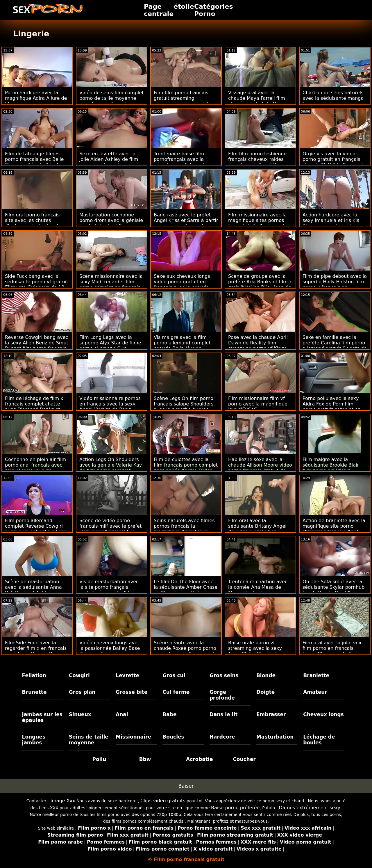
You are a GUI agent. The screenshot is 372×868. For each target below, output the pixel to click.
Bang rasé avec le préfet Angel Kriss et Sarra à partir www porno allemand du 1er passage (186, 223)
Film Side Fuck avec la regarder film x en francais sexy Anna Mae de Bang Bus (36, 651)
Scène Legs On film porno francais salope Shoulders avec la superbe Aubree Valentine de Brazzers (184, 407)
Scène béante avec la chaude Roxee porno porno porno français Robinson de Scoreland (185, 651)
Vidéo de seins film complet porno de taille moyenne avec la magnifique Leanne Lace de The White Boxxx (111, 101)
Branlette (316, 675)
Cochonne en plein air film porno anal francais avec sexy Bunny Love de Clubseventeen (35, 468)
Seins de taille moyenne (89, 740)
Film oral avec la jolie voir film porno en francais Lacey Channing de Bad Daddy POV (332, 651)
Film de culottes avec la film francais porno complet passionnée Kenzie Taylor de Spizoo (186, 468)
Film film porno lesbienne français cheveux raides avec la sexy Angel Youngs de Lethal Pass (259, 162)
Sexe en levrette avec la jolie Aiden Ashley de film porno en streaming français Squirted (109, 162)
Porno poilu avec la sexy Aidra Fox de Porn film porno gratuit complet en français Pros (332, 407)
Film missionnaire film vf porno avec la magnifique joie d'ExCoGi (258, 404)
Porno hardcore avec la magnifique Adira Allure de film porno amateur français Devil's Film (36, 101)
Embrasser (271, 714)
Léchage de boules (319, 740)
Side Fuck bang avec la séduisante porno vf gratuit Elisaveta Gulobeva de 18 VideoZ (37, 284)
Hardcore (222, 737)
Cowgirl (79, 675)
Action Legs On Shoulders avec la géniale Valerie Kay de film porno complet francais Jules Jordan (111, 468)
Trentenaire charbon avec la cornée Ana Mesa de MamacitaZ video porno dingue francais (258, 590)
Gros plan (82, 692)
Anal (122, 714)
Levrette (127, 675)
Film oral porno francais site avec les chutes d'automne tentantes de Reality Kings (33, 223)
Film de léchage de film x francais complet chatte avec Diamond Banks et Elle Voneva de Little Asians (37, 407)
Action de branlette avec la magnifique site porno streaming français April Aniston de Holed (334, 529)
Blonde (266, 675)
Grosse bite (132, 692)
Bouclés (173, 737)
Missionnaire (133, 737)
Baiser (186, 786)
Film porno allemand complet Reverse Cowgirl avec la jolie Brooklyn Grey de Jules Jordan (36, 529)
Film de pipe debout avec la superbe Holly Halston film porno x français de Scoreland (335, 284)
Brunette (34, 692)
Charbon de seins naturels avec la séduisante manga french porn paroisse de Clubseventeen (333, 101)
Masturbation (275, 737)
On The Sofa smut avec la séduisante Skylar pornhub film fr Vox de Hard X (333, 587)
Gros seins (224, 675)
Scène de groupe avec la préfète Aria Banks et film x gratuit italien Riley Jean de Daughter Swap (260, 284)
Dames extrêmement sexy (310, 808)
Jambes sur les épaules (42, 717)
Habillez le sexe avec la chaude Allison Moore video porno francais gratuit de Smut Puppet (260, 468)
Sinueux (80, 714)
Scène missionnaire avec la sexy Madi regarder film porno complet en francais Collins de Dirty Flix (111, 284)
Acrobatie (199, 759)
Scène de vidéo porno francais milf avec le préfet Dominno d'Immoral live (110, 526)
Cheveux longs (323, 714)
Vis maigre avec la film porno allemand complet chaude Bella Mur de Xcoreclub (182, 346)
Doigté (265, 692)
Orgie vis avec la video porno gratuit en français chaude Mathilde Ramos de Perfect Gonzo (334, 162)
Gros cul (174, 675)
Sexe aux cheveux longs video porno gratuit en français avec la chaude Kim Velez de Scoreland (182, 284)
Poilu (99, 759)
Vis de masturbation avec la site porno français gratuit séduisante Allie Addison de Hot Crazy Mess (111, 590)
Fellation (34, 675)
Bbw (145, 759)
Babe (169, 714)
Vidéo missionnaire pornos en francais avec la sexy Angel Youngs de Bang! (110, 404)
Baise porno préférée (235, 808)
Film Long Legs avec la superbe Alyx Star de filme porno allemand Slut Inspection (110, 346)
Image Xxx (63, 801)
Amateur (315, 692)
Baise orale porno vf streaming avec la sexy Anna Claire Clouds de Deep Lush (255, 651)
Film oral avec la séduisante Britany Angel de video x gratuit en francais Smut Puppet (257, 529)
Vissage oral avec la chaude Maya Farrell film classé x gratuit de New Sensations (257, 101)
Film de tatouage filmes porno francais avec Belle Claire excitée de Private (34, 159)
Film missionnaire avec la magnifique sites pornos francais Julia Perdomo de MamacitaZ (258, 223)
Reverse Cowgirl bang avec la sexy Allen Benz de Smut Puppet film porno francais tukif (37, 346)
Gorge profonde (222, 695)
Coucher (244, 759)
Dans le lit (224, 714)
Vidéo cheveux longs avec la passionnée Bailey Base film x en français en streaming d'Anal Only (110, 651)
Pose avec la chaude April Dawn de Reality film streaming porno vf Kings (258, 343)
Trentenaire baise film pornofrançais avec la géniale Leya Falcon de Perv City (180, 162)
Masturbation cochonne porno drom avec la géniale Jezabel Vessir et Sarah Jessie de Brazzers (111, 223)
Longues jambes (34, 740)
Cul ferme (176, 692)
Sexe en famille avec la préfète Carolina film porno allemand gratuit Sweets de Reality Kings (335, 346)
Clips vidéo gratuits (163, 801)
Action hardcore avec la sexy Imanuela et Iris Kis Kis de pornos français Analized (331, 223)
